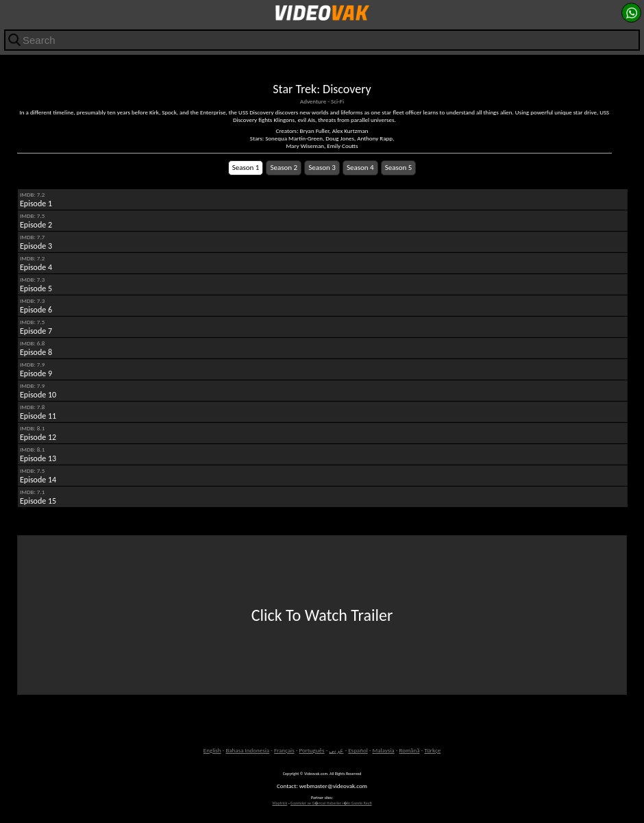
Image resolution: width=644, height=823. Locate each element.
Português (312, 750)
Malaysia (384, 750)
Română (409, 750)
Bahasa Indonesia (247, 750)
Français (284, 750)
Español (358, 750)
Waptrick (280, 803)
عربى (336, 750)
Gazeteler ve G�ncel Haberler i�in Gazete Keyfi (331, 803)
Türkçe (432, 750)
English (212, 750)
